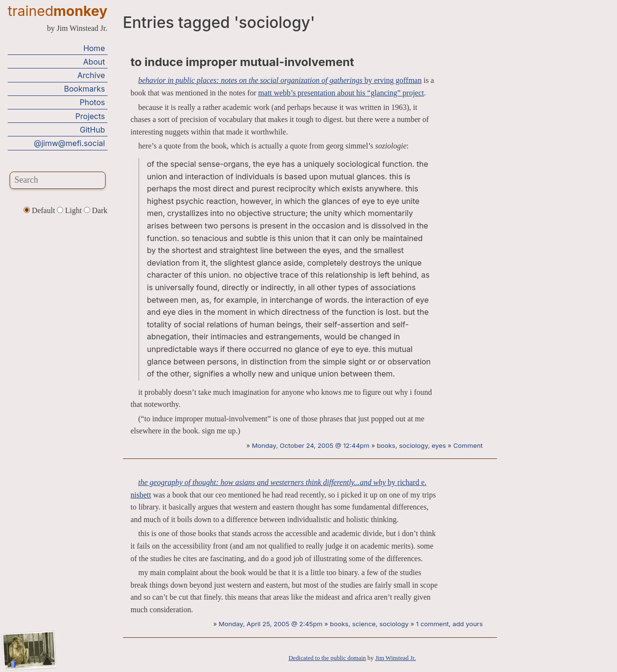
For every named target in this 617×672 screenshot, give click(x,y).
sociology (414, 445)
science (364, 624)
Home (94, 48)
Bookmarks (85, 89)
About (94, 62)
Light (70, 210)
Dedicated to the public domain (328, 658)
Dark (96, 210)
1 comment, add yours (449, 624)
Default (40, 210)
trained (58, 11)
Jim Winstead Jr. (395, 658)
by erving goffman (280, 80)
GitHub (93, 130)
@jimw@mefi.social (69, 143)
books (386, 445)
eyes (439, 445)
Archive (91, 75)
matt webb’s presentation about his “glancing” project (341, 93)
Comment (468, 445)
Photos (92, 102)
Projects (90, 116)
